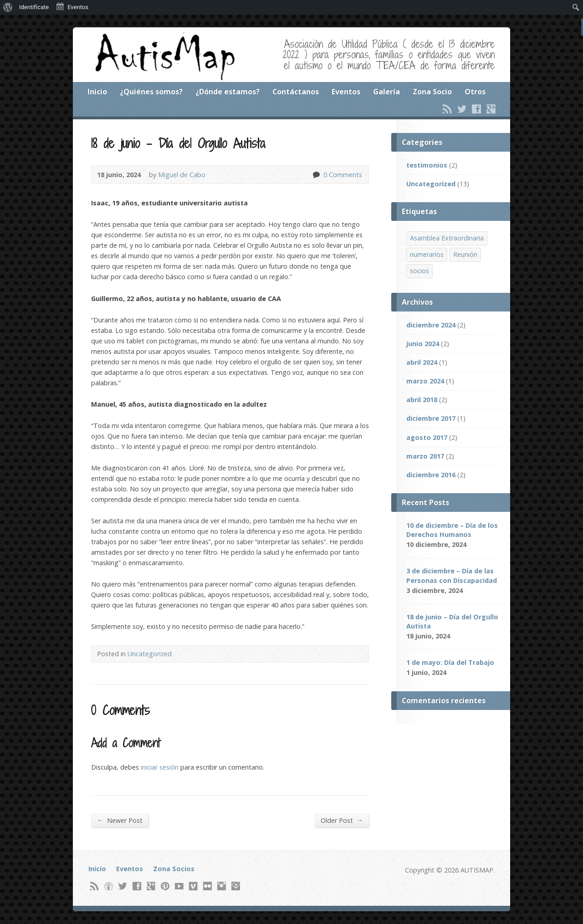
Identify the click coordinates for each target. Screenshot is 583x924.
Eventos (346, 92)
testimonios (427, 165)
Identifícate (34, 7)
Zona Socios (174, 869)
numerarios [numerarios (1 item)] (427, 254)
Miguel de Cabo (182, 175)
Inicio (97, 92)
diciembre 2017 (431, 418)
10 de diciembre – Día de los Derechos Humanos (452, 530)
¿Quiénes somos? (151, 92)
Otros (475, 92)
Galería (386, 92)
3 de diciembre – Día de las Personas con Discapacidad (452, 575)
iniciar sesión (160, 767)
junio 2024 (423, 344)
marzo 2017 (425, 456)
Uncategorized (150, 654)
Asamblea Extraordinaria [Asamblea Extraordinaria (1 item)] (447, 238)
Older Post (342, 820)
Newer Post (120, 820)
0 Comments (316, 175)
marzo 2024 (425, 381)
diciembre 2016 (431, 475)
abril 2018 (422, 400)
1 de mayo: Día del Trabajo (450, 662)
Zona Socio (432, 92)
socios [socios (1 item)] (419, 271)
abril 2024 (422, 362)
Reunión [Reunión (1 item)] (465, 254)
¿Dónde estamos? (228, 92)
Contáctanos (296, 92)
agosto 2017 (427, 437)
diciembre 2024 (431, 325)
